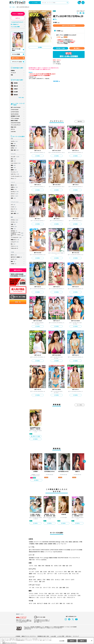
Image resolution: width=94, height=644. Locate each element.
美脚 (14, 165)
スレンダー (15, 157)
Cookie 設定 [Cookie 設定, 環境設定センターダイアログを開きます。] (62, 641)
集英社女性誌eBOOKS (34, 552)
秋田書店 (31, 542)
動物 (13, 261)
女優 (14, 224)
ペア (13, 205)
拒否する (72, 641)
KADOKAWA (45, 542)
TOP (10, 7)
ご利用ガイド (15, 24)
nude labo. (13, 131)
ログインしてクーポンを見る (69, 26)
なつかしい (15, 192)
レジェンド (15, 242)
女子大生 (14, 231)
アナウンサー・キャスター (17, 235)
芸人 (13, 244)
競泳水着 (14, 146)
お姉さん (15, 187)
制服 (14, 144)
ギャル (14, 179)
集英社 (70, 542)
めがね (14, 148)
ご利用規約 (18, 636)
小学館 (80, 542)
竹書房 (37, 544)
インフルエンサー (16, 237)
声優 (14, 229)
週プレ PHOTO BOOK (16, 107)
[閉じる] (92, 641)
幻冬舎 (66, 542)
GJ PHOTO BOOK (15, 112)
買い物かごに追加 (61, 48)
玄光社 (62, 542)
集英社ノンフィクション (46, 552)
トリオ (14, 207)
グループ (14, 209)
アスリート (15, 246)
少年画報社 (32, 544)
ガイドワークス (38, 542)
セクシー (15, 196)
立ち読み (40, 47)
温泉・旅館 (15, 213)
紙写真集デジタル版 (15, 116)
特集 (12, 75)
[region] (47, 641)
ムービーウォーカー (62, 544)
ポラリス (13, 129)
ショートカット (16, 163)
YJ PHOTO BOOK (15, 110)
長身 (14, 168)
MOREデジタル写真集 (64, 550)
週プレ (14, 7)
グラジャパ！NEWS (17, 62)
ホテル (14, 211)
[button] (84, 462)
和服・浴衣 (15, 150)
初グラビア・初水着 (17, 257)
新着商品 (13, 71)
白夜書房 (50, 544)
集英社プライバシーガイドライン (29, 636)
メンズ (14, 259)
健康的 (14, 170)
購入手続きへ (77, 48)
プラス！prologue (15, 118)
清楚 (14, 198)
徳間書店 (41, 544)
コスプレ (15, 141)
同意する (82, 641)
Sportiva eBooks (15, 114)
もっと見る (80, 405)
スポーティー (15, 174)
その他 (14, 264)
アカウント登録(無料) (18, 14)
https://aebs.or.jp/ (27, 629)
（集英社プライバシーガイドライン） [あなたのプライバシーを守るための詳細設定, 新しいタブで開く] (9, 643)
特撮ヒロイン (15, 240)
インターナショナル (17, 176)
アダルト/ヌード (14, 248)
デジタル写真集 (16, 54)
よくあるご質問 (16, 27)
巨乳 (14, 159)
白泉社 (46, 544)
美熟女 (14, 189)
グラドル (15, 220)
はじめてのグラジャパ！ (18, 22)
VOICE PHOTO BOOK (16, 123)
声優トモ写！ (14, 127)
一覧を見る (80, 121)
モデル (14, 226)
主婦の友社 (75, 542)
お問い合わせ (68, 636)
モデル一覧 (21, 98)
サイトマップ (76, 636)
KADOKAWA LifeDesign (55, 542)
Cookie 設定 (53, 636)
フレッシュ (15, 172)
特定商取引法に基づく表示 (43, 636)
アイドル (15, 222)
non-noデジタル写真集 (75, 550)
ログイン (18, 18)
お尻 (14, 161)
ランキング (13, 73)
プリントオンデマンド (16, 125)
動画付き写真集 (14, 121)
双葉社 (54, 544)
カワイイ (15, 194)
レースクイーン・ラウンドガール (17, 233)
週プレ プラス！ (16, 58)
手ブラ (14, 255)
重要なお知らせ (18, 270)
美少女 (14, 185)
